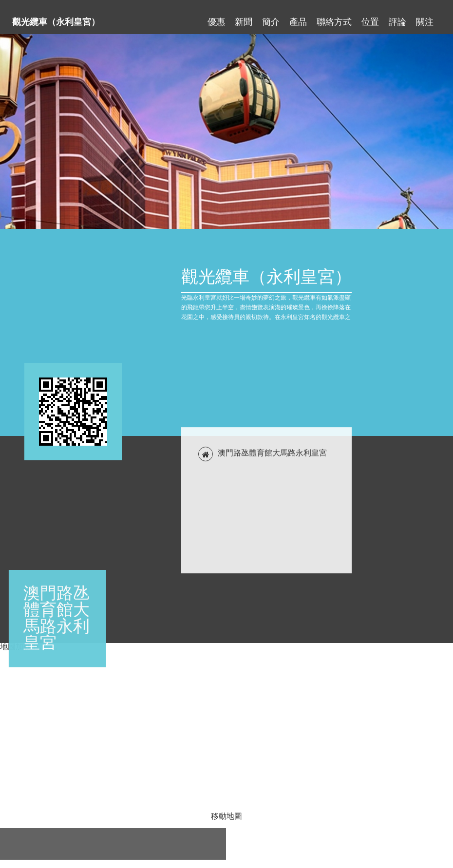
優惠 (216, 18)
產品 (298, 18)
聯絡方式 (334, 18)
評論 (397, 18)
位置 (370, 18)
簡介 (271, 18)
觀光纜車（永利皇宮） (56, 18)
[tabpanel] (226, 132)
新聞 (244, 18)
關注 (425, 18)
